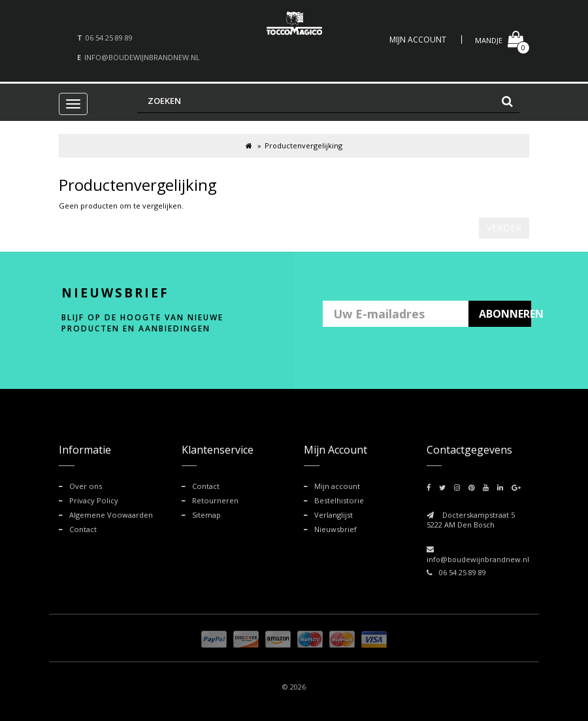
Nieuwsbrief (335, 528)
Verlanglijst (334, 515)
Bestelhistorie (338, 500)
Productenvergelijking (303, 145)
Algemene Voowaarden (110, 515)
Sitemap (206, 515)
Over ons (85, 486)
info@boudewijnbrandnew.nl (142, 57)
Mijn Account (418, 40)
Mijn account (337, 486)
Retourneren (215, 500)
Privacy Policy (93, 500)
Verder (504, 228)
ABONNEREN (505, 314)
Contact (83, 528)
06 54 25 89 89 (109, 38)
